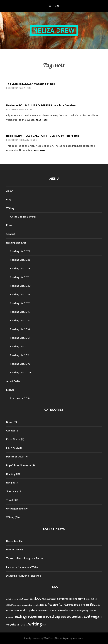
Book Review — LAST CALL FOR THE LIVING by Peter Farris (43, 136)
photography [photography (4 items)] (82, 610)
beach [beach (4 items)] (26, 599)
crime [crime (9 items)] (81, 599)
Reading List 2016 (20, 312)
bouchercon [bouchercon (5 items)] (51, 599)
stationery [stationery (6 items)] (66, 617)
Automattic (78, 638)
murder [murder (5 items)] (16, 610)
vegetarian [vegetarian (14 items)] (13, 624)
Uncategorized (15, 509)
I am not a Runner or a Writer (22, 567)
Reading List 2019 (20, 295)
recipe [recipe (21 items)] (31, 616)
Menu (56, 6)
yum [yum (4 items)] (44, 625)
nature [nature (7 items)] (52, 610)
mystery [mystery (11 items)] (32, 610)
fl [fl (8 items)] (57, 605)
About (10, 191)
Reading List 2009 (20, 373)
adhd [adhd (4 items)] (9, 599)
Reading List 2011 (20, 355)
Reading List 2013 (20, 338)
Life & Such (12, 448)
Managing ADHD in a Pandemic (23, 576)
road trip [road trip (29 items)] (53, 616)
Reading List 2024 (20, 251)
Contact (11, 234)
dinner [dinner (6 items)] (9, 605)
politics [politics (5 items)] (10, 617)
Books (10, 422)
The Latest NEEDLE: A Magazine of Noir (31, 84)
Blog (9, 200)
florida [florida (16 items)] (63, 605)
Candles (11, 431)
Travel (10, 500)
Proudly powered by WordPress (39, 638)
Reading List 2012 (20, 347)
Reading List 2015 (20, 321)
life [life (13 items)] (92, 605)
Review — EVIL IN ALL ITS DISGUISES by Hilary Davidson (41, 105)
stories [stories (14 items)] (76, 617)
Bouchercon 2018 (20, 398)
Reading (11, 474)
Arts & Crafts (13, 381)
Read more (42, 120)
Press (9, 225)
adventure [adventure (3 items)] (16, 599)
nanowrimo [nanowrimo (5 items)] (43, 610)
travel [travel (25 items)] (86, 616)
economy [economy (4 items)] (17, 605)
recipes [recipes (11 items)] (41, 617)
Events (10, 390)
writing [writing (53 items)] (35, 624)
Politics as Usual (15, 457)
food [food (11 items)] (86, 605)
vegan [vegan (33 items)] (96, 616)
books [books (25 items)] (40, 598)
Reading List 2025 (16, 243)
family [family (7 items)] (44, 605)
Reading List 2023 (20, 260)
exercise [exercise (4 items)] (36, 605)
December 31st (14, 541)
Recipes (11, 483)
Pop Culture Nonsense (19, 465)
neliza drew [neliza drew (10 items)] (64, 610)
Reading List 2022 (20, 269)
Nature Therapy (15, 550)
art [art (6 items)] (22, 599)
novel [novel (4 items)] (74, 610)
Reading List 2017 (20, 303)
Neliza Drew (54, 30)
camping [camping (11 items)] (62, 599)
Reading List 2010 (20, 364)
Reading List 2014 (20, 329)
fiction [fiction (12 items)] (52, 605)
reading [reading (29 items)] (20, 616)
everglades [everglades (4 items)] (27, 605)
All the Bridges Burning (23, 217)
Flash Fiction (13, 439)
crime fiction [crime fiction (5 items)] (91, 599)
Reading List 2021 (20, 277)
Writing (10, 208)
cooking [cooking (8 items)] (73, 599)
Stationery (12, 491)
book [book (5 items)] (32, 599)
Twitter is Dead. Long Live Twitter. (25, 558)
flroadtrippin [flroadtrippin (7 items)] (75, 605)
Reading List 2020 (20, 286)
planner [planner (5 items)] (92, 610)
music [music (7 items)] (23, 610)
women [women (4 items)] (24, 625)
